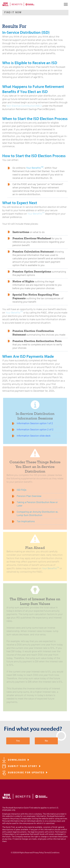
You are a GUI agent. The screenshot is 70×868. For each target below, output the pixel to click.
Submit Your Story (23, 766)
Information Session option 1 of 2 (35, 424)
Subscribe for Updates (27, 773)
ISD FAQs (22, 490)
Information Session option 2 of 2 (35, 430)
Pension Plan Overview (29, 496)
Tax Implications (26, 522)
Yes (18, 741)
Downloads (17, 760)
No (46, 741)
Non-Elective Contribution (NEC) (24, 106)
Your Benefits (35, 168)
